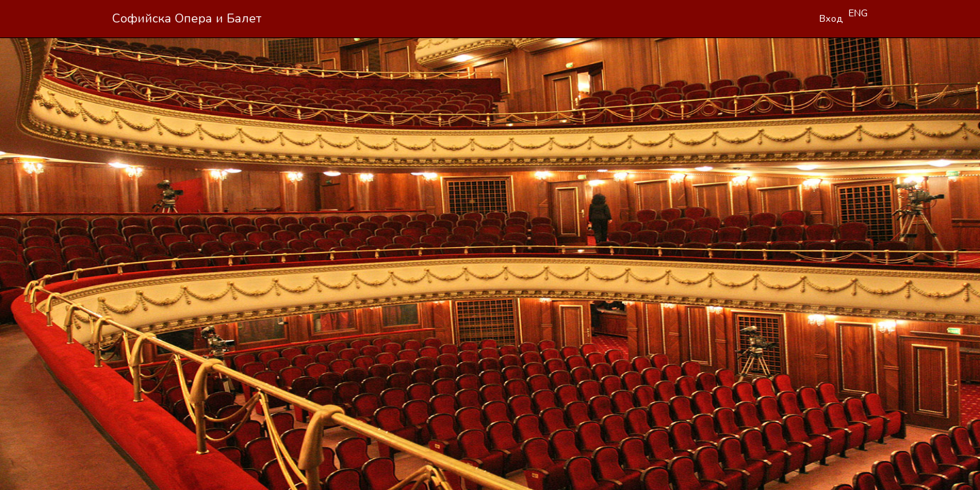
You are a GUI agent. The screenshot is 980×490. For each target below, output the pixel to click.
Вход (831, 18)
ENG (858, 13)
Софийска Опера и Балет (187, 18)
